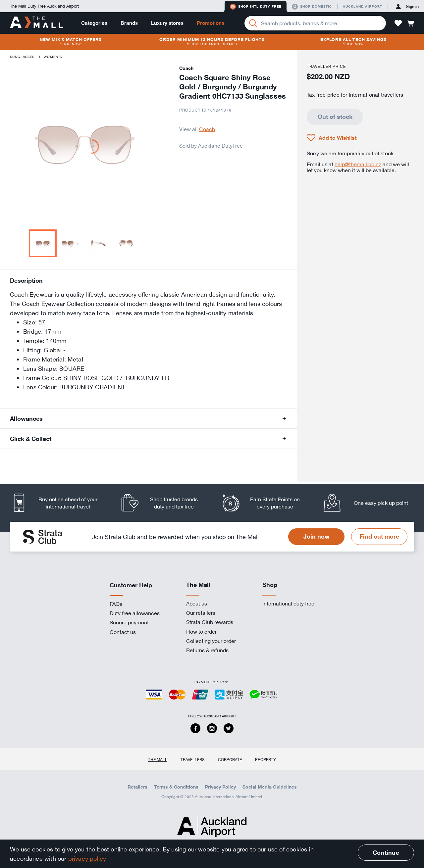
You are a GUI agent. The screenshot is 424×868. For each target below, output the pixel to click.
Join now (317, 536)
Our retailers (201, 613)
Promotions (211, 23)
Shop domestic (312, 7)
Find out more (379, 536)
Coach (207, 129)
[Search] (253, 23)
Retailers (137, 787)
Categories (94, 23)
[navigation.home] (36, 23)
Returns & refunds (207, 650)
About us (197, 603)
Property (265, 759)
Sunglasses (22, 57)
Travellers (193, 759)
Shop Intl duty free (256, 7)
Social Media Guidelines (270, 787)
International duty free (288, 603)
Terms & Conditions (176, 787)
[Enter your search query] (315, 23)
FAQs (116, 604)
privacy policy (87, 858)
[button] (398, 23)
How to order (201, 632)
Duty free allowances (135, 613)
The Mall (158, 759)
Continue (386, 852)
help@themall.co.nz (358, 164)
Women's (53, 57)
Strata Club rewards (210, 622)
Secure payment (129, 622)
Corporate (230, 759)
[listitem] (60, 503)
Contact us (123, 632)
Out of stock (335, 117)
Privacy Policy (220, 787)
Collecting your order (211, 641)
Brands (129, 23)
